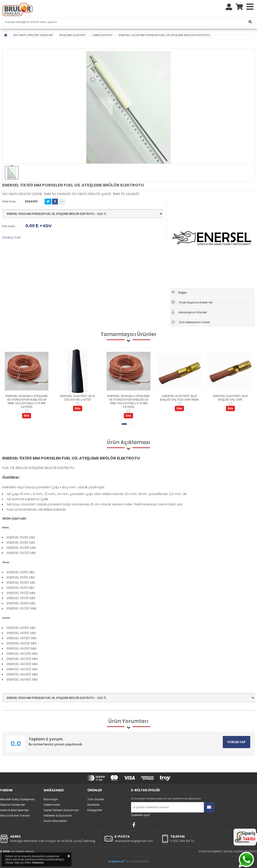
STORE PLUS (117, 861)
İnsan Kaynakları (55, 821)
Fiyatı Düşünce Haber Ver (192, 302)
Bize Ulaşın (51, 799)
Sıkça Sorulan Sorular (15, 815)
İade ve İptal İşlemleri (14, 810)
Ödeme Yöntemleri (13, 805)
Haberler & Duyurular (58, 815)
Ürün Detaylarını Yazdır (191, 322)
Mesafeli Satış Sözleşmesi (17, 799)
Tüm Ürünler (96, 799)
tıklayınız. (38, 863)
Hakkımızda (52, 805)
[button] (124, 424)
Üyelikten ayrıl (140, 815)
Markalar (93, 805)
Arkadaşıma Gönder (189, 312)
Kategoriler (95, 810)
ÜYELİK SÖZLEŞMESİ (210, 851)
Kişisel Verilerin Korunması (61, 810)
